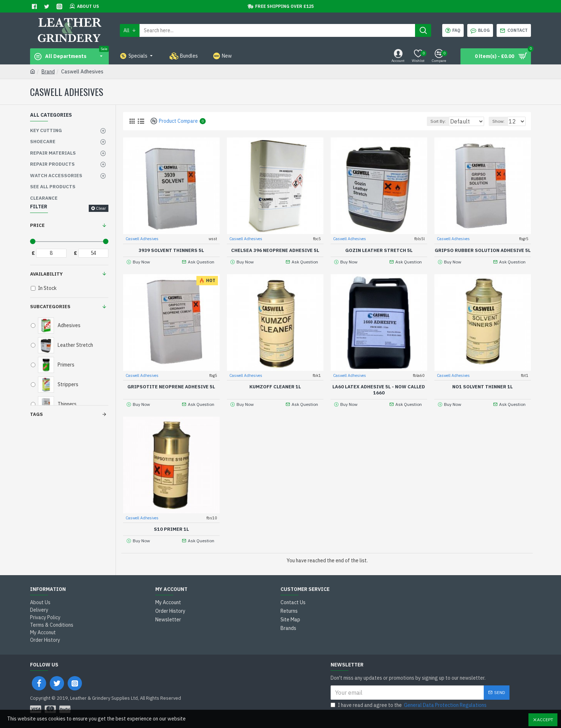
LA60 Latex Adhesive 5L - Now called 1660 (379, 390)
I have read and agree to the (409, 705)
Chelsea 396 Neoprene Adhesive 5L (275, 250)
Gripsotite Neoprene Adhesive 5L (171, 387)
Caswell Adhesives (142, 238)
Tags (36, 414)
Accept (545, 720)
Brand (48, 72)
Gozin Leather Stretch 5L (379, 250)
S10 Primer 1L (171, 529)
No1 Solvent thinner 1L (482, 387)
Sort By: (435, 121)
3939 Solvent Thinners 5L (171, 250)
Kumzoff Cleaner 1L (275, 387)
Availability (46, 274)
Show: (502, 121)
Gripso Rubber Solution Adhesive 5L (483, 250)
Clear (101, 208)
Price (37, 225)
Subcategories (50, 307)
